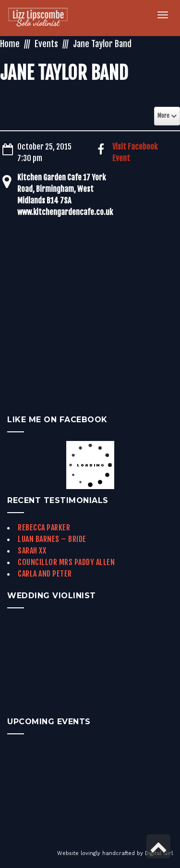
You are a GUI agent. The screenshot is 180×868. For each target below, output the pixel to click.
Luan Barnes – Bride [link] (52, 539)
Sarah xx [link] (32, 551)
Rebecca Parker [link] (44, 528)
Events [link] (46, 44)
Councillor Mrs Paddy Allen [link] (66, 562)
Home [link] (10, 44)
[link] (43, 18)
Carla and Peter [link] (45, 574)
